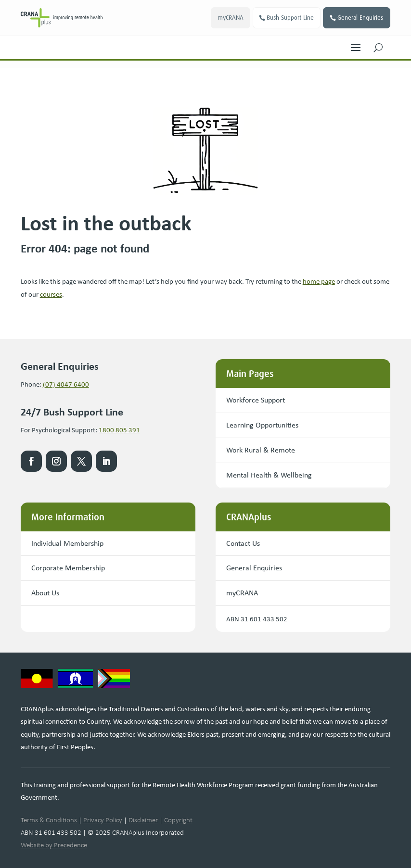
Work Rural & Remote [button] (261, 450)
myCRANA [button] (230, 18)
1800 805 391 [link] (119, 430)
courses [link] (51, 294)
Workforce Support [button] (256, 400)
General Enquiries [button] (360, 18)
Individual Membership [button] (67, 543)
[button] (356, 45)
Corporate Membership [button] (68, 568)
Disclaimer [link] (143, 820)
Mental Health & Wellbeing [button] (269, 475)
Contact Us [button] (243, 543)
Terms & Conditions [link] (49, 820)
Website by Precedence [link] (54, 845)
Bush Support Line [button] (290, 18)
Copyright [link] (178, 820)
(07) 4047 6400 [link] (66, 384)
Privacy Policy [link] (103, 820)
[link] (62, 18)
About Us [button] (45, 593)
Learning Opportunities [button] (262, 425)
